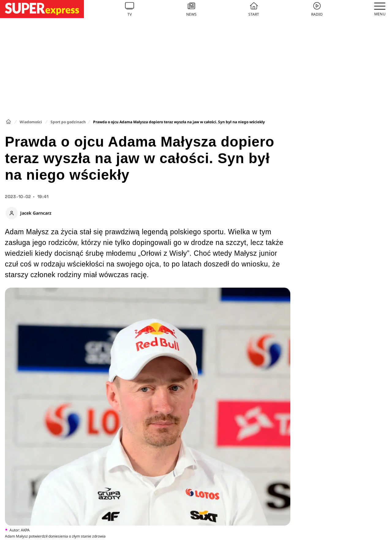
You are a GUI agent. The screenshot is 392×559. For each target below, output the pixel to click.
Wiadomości (31, 122)
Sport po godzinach (68, 122)
